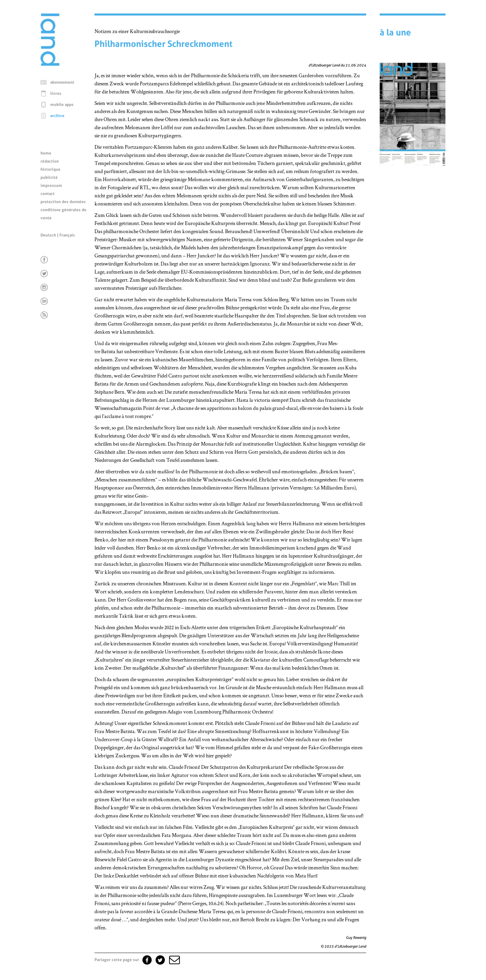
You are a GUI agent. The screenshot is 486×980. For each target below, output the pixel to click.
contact (48, 194)
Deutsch (48, 235)
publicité (49, 177)
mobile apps (62, 105)
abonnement (62, 82)
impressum (51, 186)
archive (57, 116)
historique (50, 169)
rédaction (50, 161)
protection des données (63, 202)
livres (56, 93)
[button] (174, 960)
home (46, 153)
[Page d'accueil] (50, 64)
